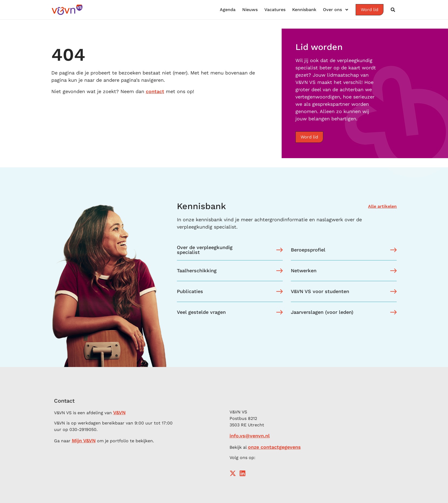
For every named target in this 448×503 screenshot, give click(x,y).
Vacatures (275, 10)
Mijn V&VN (84, 441)
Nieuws (250, 10)
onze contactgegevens (274, 447)
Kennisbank (304, 10)
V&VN (119, 412)
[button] (393, 10)
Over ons (336, 10)
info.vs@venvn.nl (250, 436)
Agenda (228, 10)
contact (155, 91)
